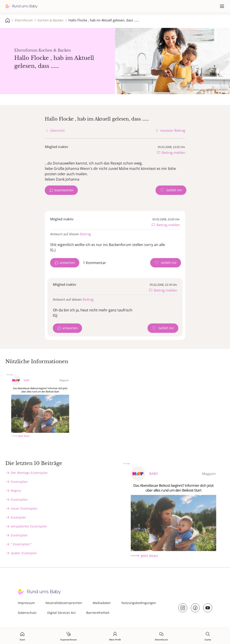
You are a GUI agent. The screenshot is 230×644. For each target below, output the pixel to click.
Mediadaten (102, 603)
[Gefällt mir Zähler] (171, 190)
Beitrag (85, 234)
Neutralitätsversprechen (64, 603)
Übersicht (57, 130)
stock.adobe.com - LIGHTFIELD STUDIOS (207, 89)
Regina (16, 491)
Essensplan (19, 482)
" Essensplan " (21, 544)
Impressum (26, 603)
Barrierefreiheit (98, 613)
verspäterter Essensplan (29, 526)
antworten (67, 263)
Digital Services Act (61, 613)
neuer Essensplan (24, 508)
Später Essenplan (24, 553)
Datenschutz (27, 613)
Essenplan (18, 517)
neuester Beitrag (173, 130)
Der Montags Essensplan (29, 473)
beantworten (64, 190)
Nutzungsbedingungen (139, 603)
